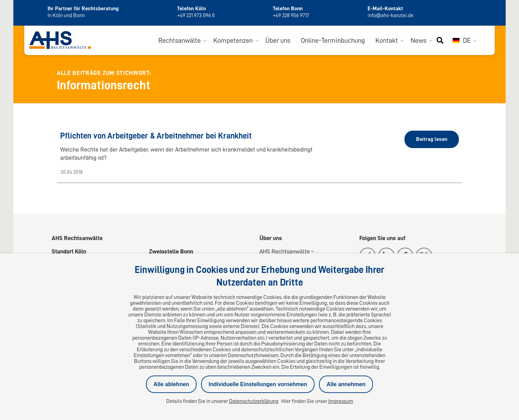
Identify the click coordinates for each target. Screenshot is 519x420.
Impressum (341, 401)
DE (462, 40)
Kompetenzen (233, 40)
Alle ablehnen (171, 384)
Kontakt (387, 40)
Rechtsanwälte (179, 40)
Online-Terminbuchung (333, 40)
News (418, 40)
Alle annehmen (346, 384)
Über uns (278, 40)
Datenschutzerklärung (254, 401)
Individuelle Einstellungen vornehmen (258, 384)
